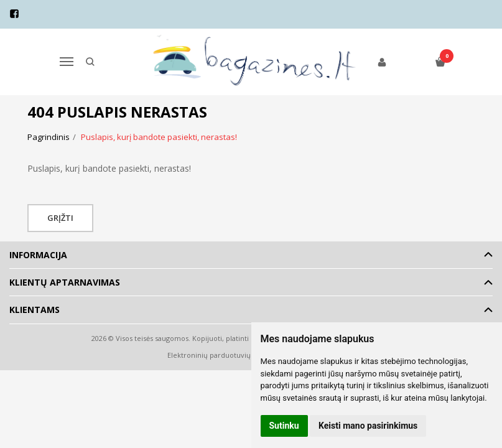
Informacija (38, 255)
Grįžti (60, 218)
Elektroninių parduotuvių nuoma (222, 355)
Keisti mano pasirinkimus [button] (368, 426)
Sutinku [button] (284, 426)
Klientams (35, 310)
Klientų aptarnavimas (65, 282)
